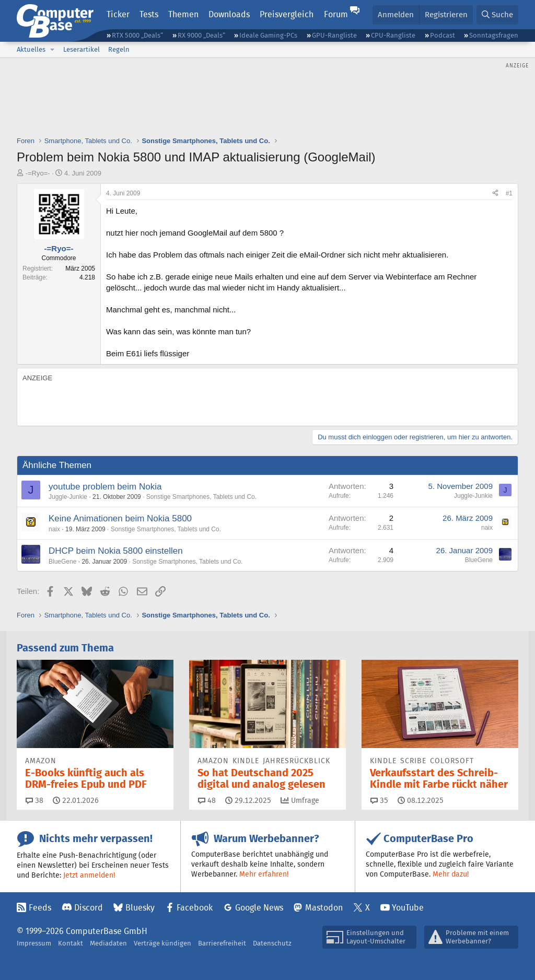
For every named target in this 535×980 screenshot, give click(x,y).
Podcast (443, 35)
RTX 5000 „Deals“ (137, 35)
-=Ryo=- (38, 173)
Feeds (40, 908)
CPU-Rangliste (393, 35)
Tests (149, 14)
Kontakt (71, 943)
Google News (259, 908)
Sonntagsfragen (494, 35)
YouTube (408, 908)
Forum (336, 14)
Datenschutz (272, 943)
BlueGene (62, 562)
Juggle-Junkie (68, 497)
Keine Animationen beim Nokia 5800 (120, 518)
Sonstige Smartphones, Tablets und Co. (201, 497)
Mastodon (324, 908)
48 (207, 800)
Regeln (119, 49)
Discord (89, 908)
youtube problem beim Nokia (105, 487)
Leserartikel (82, 49)
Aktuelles (31, 49)
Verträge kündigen (162, 943)
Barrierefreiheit (222, 943)
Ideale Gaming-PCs (268, 35)
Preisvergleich (287, 14)
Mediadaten (108, 943)
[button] (52, 50)
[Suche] (497, 15)
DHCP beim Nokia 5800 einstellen (116, 551)
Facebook (195, 908)
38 (34, 800)
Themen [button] (183, 14)
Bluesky (140, 908)
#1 (509, 193)
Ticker (118, 14)
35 (379, 800)
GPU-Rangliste (334, 35)
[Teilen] (495, 194)
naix (54, 529)
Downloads (229, 14)
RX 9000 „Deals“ (201, 35)
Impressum (34, 943)
